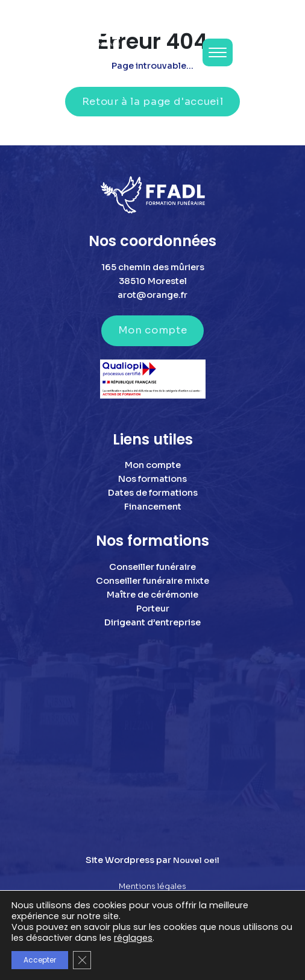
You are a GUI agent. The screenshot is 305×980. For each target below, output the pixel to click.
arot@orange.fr (152, 295)
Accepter (40, 960)
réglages (133, 938)
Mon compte (152, 330)
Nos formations (152, 479)
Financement (153, 507)
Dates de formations (153, 493)
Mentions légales (152, 887)
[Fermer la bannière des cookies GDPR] (82, 960)
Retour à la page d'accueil (153, 102)
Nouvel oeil (196, 861)
